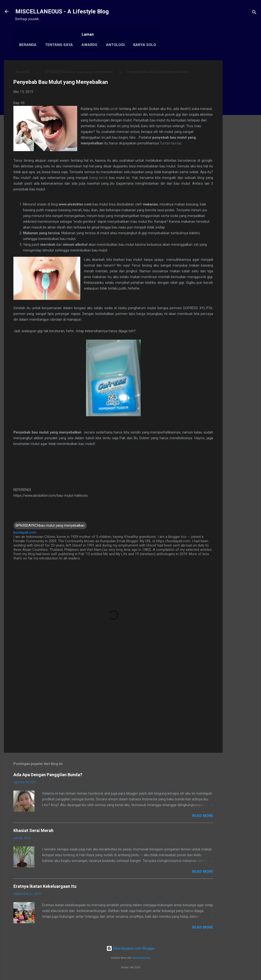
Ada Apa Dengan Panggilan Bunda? (48, 775)
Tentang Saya (59, 45)
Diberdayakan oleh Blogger (130, 948)
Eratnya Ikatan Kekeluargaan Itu (45, 886)
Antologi (115, 45)
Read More (203, 816)
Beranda (28, 45)
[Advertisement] (242, 132)
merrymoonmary (141, 958)
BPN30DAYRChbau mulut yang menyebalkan (79, 72)
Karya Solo (145, 45)
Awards (89, 45)
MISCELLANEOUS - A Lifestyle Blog (62, 11)
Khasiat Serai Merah (33, 830)
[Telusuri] (254, 13)
